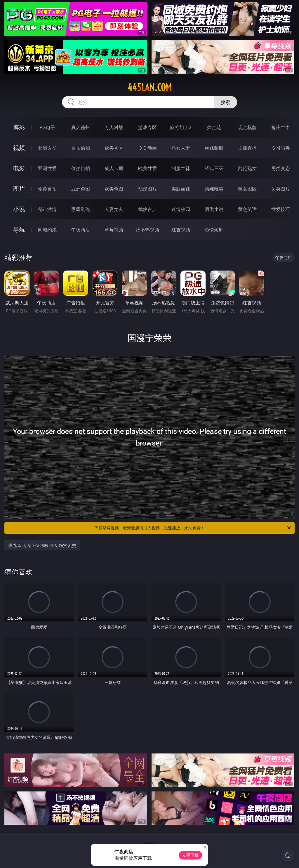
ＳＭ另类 (281, 148)
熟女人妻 (181, 148)
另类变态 (281, 168)
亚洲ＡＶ (47, 148)
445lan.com (149, 87)
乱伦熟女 (247, 168)
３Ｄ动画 (147, 148)
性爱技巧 (281, 209)
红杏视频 (181, 230)
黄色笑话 (247, 209)
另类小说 (214, 209)
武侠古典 (147, 209)
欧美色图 (114, 189)
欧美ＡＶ (114, 148)
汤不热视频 (147, 230)
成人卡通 (114, 168)
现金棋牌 (247, 127)
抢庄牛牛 (281, 127)
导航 (19, 229)
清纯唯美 (214, 189)
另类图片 (281, 189)
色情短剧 (214, 230)
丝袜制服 (214, 148)
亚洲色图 (81, 189)
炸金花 (214, 127)
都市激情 (47, 209)
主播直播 (247, 148)
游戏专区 (147, 127)
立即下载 (190, 855)
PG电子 (47, 127)
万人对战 (114, 127)
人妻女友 (114, 209)
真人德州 (81, 127)
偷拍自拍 (81, 168)
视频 (19, 148)
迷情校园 (181, 209)
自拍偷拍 (81, 148)
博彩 (19, 127)
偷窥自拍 (47, 189)
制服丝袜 (181, 168)
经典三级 (214, 168)
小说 (19, 209)
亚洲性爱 (47, 168)
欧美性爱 (147, 168)
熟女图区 (247, 189)
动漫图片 (147, 189)
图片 (19, 189)
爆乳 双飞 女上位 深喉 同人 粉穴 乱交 (42, 545)
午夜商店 (81, 230)
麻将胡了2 (181, 127)
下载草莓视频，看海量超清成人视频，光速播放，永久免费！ (193, 528)
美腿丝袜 (181, 189)
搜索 (225, 102)
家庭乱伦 (81, 209)
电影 (19, 168)
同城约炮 (47, 230)
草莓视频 (114, 230)
